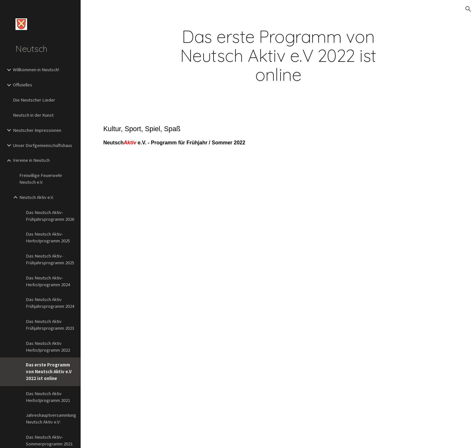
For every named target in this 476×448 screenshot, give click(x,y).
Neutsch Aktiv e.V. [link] (37, 197)
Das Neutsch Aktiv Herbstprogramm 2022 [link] (48, 347)
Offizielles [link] (23, 85)
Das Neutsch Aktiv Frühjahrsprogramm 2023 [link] (50, 325)
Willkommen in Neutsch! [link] (36, 70)
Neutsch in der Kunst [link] (33, 115)
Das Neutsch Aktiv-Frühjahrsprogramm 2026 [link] (50, 216)
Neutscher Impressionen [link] (37, 130)
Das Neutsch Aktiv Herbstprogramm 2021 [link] (48, 397)
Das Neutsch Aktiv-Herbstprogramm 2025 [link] (48, 237)
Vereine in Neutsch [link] (31, 160)
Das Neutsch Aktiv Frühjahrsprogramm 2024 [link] (50, 303)
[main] (278, 56)
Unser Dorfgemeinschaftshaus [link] (43, 145)
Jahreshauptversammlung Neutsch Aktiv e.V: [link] (51, 419)
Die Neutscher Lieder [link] (34, 100)
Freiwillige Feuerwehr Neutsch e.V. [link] (41, 179)
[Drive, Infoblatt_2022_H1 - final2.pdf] (278, 309)
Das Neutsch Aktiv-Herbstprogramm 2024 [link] (48, 281)
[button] (468, 9)
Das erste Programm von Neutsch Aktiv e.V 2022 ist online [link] (49, 372)
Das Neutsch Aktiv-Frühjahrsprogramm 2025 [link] (50, 259)
